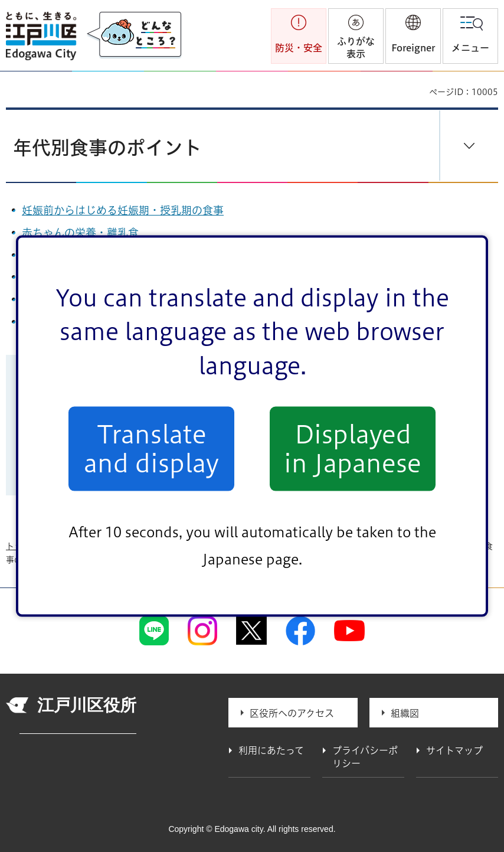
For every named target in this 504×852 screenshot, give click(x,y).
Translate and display (151, 449)
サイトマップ (454, 750)
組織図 (405, 713)
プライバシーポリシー (365, 757)
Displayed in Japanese (353, 449)
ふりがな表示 (356, 48)
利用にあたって (271, 750)
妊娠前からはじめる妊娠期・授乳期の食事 (123, 210)
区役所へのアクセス (292, 713)
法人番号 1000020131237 (78, 729)
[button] (413, 36)
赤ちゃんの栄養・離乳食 (80, 233)
